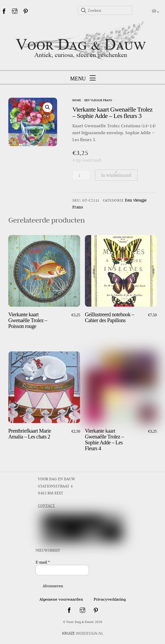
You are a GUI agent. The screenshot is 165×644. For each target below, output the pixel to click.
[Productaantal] (81, 175)
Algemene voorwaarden (61, 599)
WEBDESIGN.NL (83, 633)
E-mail (43, 562)
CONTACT (46, 506)
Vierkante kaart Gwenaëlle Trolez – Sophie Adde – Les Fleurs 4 (104, 440)
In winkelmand (116, 175)
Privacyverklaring (110, 599)
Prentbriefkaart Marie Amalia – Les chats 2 (30, 434)
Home (77, 100)
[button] (48, 107)
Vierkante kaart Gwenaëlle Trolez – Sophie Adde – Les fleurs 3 (112, 113)
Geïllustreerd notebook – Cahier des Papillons (109, 317)
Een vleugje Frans (98, 100)
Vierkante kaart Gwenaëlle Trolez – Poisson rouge (28, 320)
